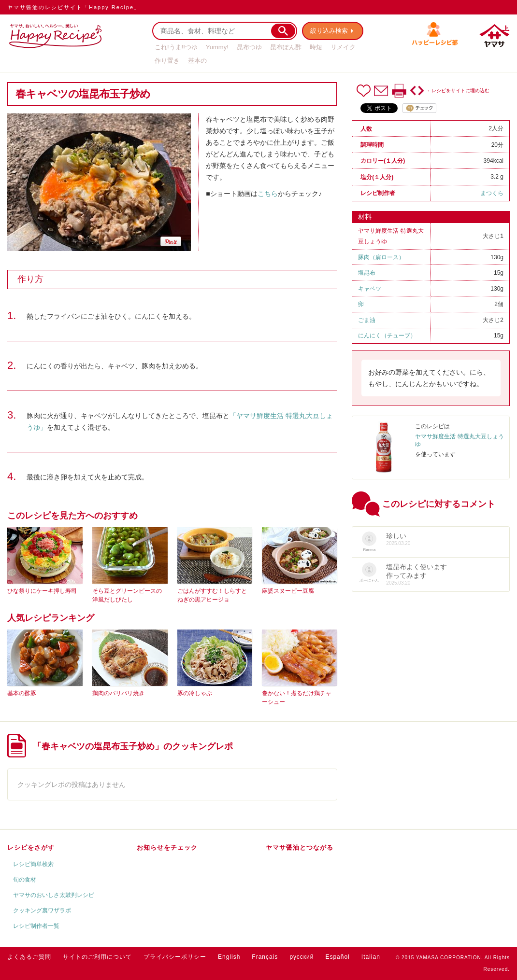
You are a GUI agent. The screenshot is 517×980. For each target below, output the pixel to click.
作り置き (167, 61)
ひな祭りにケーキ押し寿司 (42, 591)
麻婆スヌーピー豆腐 (288, 591)
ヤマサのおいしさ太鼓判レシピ (54, 895)
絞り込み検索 (329, 31)
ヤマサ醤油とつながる (300, 847)
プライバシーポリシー (175, 957)
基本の (197, 61)
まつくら (492, 193)
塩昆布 (367, 273)
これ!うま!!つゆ (176, 47)
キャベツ (370, 289)
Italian (371, 957)
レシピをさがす (31, 847)
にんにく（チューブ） (387, 336)
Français (265, 957)
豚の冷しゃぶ (195, 693)
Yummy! (217, 47)
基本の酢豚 (22, 693)
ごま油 (367, 320)
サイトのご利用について (97, 957)
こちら (268, 194)
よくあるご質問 (29, 957)
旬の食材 (25, 880)
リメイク (343, 47)
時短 (316, 47)
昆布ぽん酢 (286, 47)
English (229, 957)
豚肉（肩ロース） (381, 257)
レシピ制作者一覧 (36, 926)
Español (337, 957)
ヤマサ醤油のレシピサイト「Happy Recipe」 (74, 7)
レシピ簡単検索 (33, 864)
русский (302, 957)
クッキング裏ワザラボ (42, 910)
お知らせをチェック (167, 847)
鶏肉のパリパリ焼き (118, 693)
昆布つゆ (249, 47)
